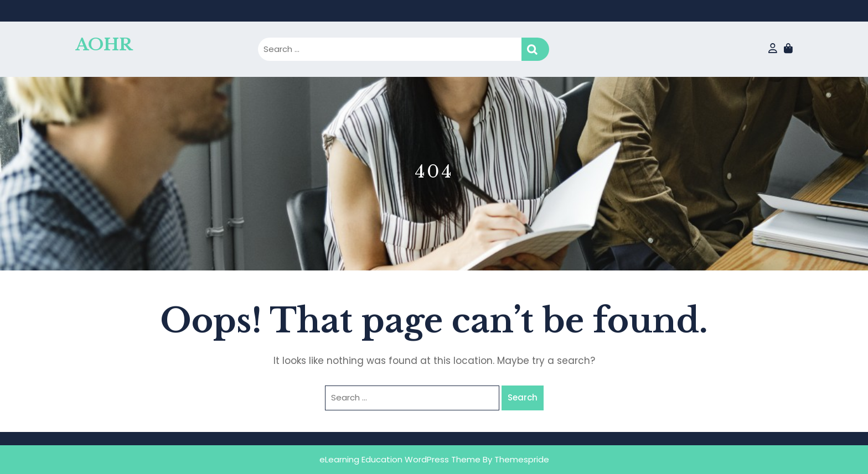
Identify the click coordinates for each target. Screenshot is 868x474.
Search (535, 50)
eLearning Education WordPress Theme (400, 459)
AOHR (104, 45)
